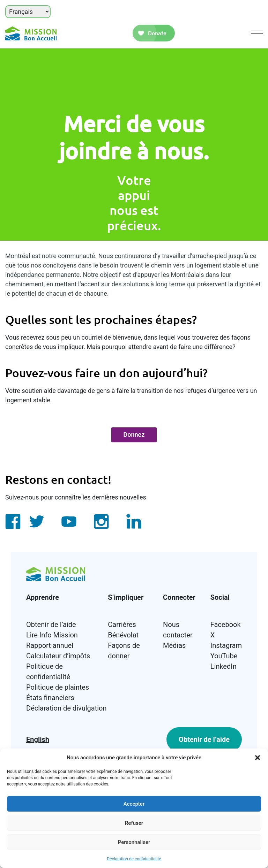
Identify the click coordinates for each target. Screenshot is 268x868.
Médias (174, 645)
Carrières (122, 625)
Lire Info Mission (52, 635)
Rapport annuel (50, 645)
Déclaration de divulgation (66, 708)
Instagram (226, 645)
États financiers (50, 698)
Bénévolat (123, 635)
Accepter (134, 804)
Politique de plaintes (58, 687)
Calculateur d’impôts (58, 656)
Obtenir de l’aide (51, 625)
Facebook (226, 625)
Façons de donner (124, 651)
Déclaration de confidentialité (134, 859)
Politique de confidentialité (48, 672)
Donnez (134, 435)
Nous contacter (178, 630)
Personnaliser (134, 842)
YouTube (224, 656)
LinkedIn (224, 666)
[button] (258, 758)
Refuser (134, 823)
